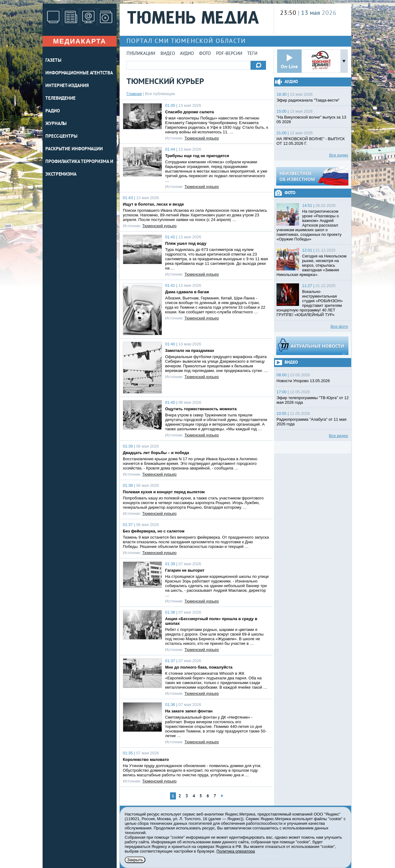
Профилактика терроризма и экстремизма (79, 168)
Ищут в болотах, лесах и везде (153, 204)
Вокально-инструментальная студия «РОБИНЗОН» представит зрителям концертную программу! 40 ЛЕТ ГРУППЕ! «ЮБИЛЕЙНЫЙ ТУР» (310, 303)
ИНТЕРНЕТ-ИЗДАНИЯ (67, 86)
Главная (134, 94)
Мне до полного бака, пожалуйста (199, 667)
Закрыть (135, 860)
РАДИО (53, 111)
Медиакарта (80, 41)
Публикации (141, 54)
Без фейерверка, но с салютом (154, 531)
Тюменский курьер (202, 138)
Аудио (187, 54)
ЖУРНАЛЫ (56, 124)
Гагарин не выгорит (185, 570)
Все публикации (160, 94)
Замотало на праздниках (190, 351)
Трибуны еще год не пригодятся (197, 156)
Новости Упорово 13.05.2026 (303, 381)
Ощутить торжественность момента (201, 409)
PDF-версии (229, 54)
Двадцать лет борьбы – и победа (156, 453)
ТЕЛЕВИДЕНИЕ (60, 99)
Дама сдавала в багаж (187, 292)
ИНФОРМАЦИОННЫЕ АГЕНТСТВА (79, 73)
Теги (252, 54)
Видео (168, 54)
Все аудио (339, 155)
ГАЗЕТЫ (53, 61)
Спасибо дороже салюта (189, 112)
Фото (205, 54)
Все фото (339, 326)
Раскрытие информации (74, 149)
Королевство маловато (146, 759)
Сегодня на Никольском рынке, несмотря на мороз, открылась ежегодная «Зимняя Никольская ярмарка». (312, 265)
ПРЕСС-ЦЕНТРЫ (61, 137)
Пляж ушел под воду (186, 243)
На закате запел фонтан (189, 711)
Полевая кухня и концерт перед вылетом (164, 492)
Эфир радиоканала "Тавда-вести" (308, 100)
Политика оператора (236, 851)
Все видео (339, 436)
